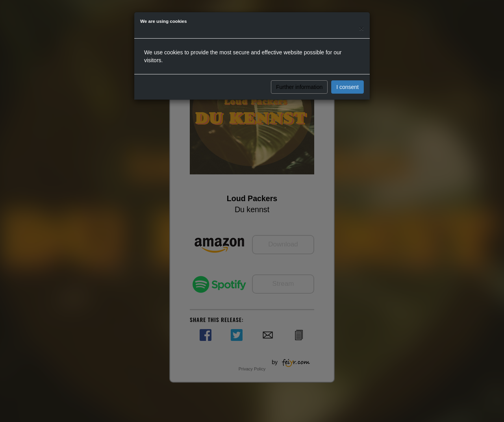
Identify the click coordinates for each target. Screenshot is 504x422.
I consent (347, 87)
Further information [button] (299, 87)
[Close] (361, 28)
